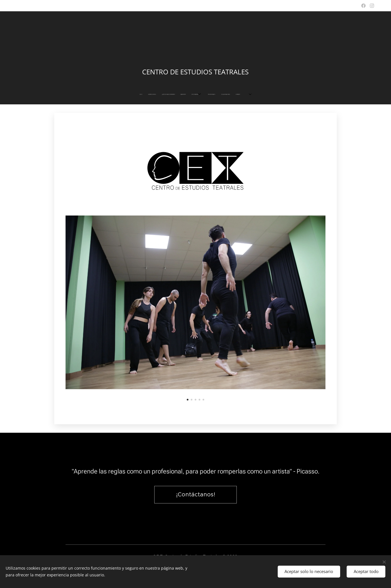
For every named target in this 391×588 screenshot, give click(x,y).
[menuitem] (172, 94)
